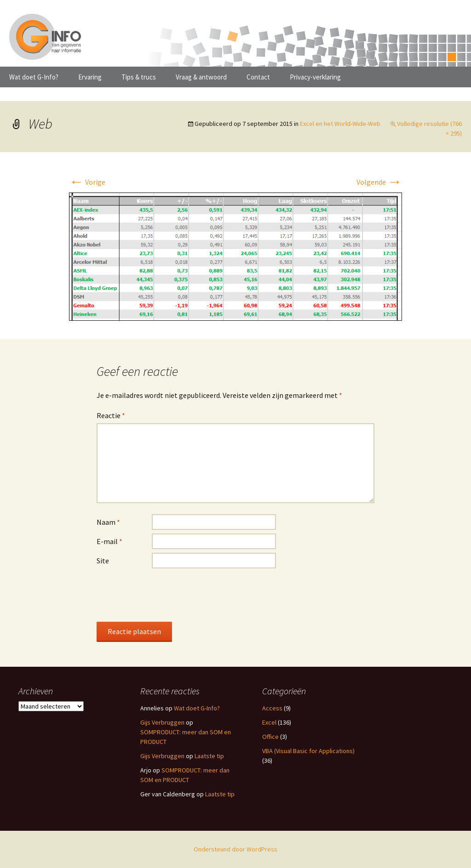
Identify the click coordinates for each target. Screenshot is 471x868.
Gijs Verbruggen (162, 722)
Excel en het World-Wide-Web (340, 124)
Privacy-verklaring (315, 77)
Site (103, 561)
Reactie (111, 415)
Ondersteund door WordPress (235, 849)
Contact (258, 77)
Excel (269, 722)
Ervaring (90, 77)
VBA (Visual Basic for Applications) (308, 751)
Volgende (379, 182)
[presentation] (167, 595)
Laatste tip (209, 756)
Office (270, 737)
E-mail (109, 541)
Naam (108, 522)
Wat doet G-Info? (34, 77)
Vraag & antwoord (201, 77)
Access (272, 708)
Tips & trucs (139, 77)
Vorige (87, 182)
